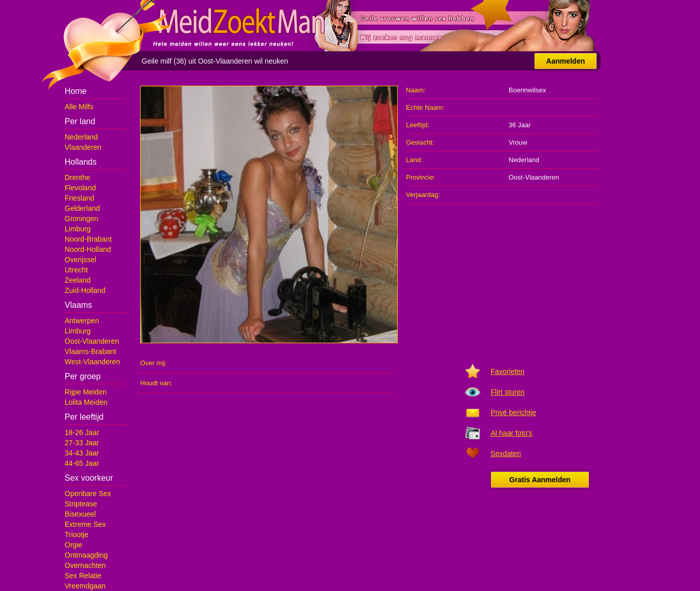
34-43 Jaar (82, 453)
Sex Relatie (83, 576)
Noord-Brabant (88, 239)
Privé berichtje (513, 412)
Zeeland (78, 280)
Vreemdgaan (85, 586)
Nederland (81, 137)
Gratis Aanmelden (540, 480)
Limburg (78, 229)
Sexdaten (506, 454)
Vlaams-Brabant (90, 351)
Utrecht (76, 270)
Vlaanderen (83, 147)
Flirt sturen (508, 392)
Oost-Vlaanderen (92, 341)
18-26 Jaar (82, 432)
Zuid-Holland (85, 290)
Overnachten (85, 565)
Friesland (80, 198)
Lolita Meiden (86, 402)
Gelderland (82, 208)
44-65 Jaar (82, 463)
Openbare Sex (88, 494)
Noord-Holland (88, 249)
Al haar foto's (511, 433)
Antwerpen (82, 321)
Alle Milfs (79, 107)
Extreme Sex (85, 524)
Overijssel (80, 260)
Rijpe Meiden (86, 392)
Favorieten (508, 371)
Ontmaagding (86, 555)
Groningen (81, 219)
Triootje (76, 535)
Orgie (73, 545)
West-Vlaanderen (92, 362)
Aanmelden (565, 61)
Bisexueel (80, 514)
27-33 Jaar (82, 443)
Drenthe (77, 178)
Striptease (81, 504)
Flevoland (80, 188)
